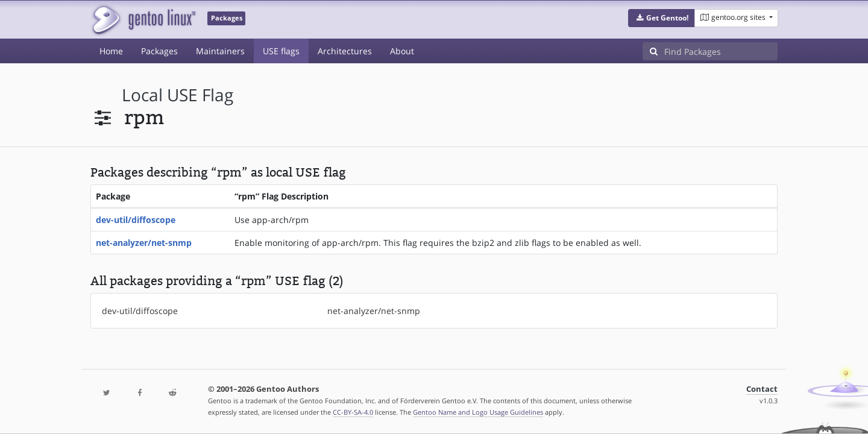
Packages (159, 51)
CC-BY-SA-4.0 (353, 412)
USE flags (281, 51)
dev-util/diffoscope (136, 220)
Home (111, 51)
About (402, 51)
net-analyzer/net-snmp (144, 243)
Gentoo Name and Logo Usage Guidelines (478, 412)
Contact (762, 389)
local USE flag (178, 95)
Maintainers (220, 51)
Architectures (345, 51)
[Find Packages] (721, 51)
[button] (662, 18)
